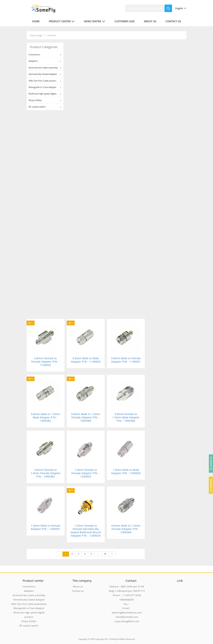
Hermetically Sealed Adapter (29, 600)
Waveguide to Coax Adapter (29, 608)
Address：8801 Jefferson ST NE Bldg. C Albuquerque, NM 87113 (127, 589)
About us (150, 21)
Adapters (29, 591)
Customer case (124, 21)
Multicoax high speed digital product (29, 615)
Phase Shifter (29, 621)
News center (95, 21)
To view (51, 141)
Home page (36, 35)
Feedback (211, 484)
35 (105, 554)
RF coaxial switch (29, 626)
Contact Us (211, 462)
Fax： (127, 604)
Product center (62, 21)
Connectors (29, 586)
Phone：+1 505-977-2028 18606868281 (127, 597)
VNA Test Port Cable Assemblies (29, 604)
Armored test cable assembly (29, 595)
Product (52, 35)
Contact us (173, 21)
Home (36, 21)
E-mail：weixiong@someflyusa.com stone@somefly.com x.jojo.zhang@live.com (127, 615)
